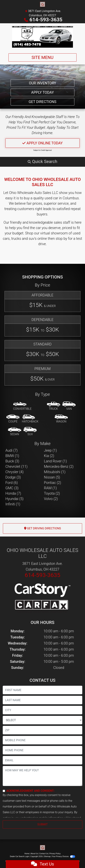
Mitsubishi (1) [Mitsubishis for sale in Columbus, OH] (55, 472)
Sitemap (47, 856)
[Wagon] (61, 419)
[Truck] (53, 406)
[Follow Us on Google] (42, 4)
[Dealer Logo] (43, 37)
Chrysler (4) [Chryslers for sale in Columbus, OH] (14, 472)
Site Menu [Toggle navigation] (42, 57)
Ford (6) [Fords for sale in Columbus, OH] (12, 483)
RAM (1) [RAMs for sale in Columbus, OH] (50, 488)
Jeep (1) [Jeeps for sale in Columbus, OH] (50, 450)
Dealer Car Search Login (20, 856)
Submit (42, 824)
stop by (61, 239)
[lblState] (42, 720)
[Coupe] (13, 419)
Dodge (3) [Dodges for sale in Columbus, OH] (13, 477)
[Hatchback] (30, 419)
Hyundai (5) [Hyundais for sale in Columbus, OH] (14, 499)
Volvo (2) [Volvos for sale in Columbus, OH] (51, 499)
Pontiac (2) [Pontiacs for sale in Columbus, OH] (52, 483)
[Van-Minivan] (69, 406)
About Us (34, 854)
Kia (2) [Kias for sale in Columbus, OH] (49, 456)
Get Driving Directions (43, 528)
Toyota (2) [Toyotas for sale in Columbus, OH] (52, 493)
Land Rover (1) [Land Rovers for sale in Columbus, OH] (55, 461)
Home (27, 854)
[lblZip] (42, 730)
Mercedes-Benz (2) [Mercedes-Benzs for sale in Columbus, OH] (59, 467)
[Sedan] (15, 432)
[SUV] (30, 432)
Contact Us (44, 854)
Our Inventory (42, 83)
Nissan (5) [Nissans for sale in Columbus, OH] (52, 477)
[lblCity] (42, 710)
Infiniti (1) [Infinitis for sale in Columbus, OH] (13, 504)
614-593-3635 (46, 20)
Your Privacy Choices (63, 856)
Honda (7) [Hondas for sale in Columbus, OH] (13, 493)
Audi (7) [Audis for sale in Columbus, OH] (12, 450)
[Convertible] (22, 406)
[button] (42, 162)
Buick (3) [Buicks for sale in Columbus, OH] (12, 461)
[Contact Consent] (4, 791)
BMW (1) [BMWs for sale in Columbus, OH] (12, 456)
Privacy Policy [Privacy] (55, 854)
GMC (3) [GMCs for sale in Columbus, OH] (12, 488)
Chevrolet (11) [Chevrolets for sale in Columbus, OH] (16, 467)
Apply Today (42, 92)
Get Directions (42, 102)
